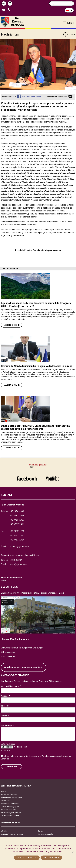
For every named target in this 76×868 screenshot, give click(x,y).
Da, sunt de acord (27, 858)
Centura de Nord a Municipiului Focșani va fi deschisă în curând (37, 366)
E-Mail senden (4, 10)
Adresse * (5, 696)
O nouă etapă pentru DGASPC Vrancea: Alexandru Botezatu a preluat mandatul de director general (35, 427)
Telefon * (5, 706)
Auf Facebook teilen (32, 97)
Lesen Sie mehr (12, 325)
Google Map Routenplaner (16, 639)
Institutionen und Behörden (12, 798)
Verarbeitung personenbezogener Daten (24, 667)
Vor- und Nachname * (11, 686)
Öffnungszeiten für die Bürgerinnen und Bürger (22, 648)
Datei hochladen (8, 744)
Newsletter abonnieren (57, 97)
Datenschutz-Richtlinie (10, 815)
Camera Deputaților (46, 834)
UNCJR (4, 831)
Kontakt (4, 792)
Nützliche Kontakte (8, 809)
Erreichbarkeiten (8, 656)
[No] (73, 852)
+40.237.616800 (17, 511)
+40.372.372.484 (17, 540)
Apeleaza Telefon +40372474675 (10, 10)
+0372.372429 (16, 560)
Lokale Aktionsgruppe (10, 807)
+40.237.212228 (17, 531)
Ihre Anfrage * (7, 726)
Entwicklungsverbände (10, 804)
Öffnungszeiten (8, 652)
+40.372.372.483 (17, 535)
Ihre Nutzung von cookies (11, 812)
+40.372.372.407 (17, 520)
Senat (40, 831)
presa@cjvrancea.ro (19, 564)
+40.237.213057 (17, 516)
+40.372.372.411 (17, 524)
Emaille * (5, 716)
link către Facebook (27, 478)
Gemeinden (5, 801)
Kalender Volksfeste (9, 795)
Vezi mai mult (51, 858)
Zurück (69, 35)
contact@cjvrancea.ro (20, 547)
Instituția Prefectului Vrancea (12, 834)
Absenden (12, 767)
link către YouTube (53, 478)
